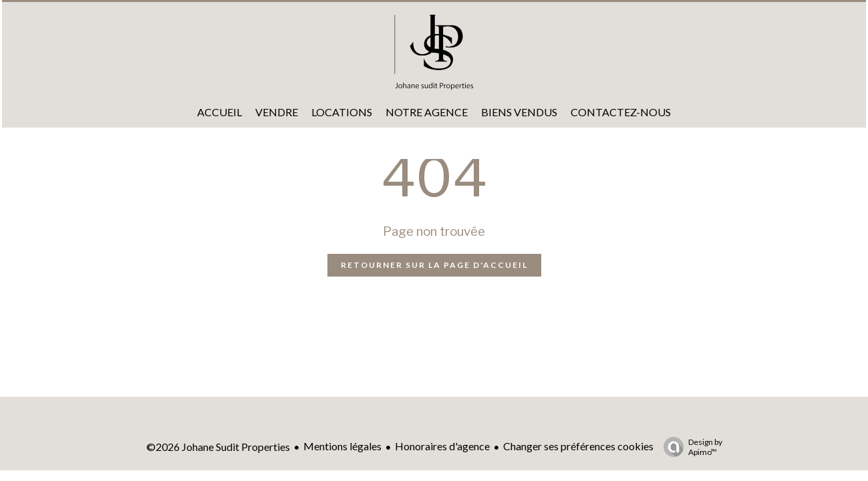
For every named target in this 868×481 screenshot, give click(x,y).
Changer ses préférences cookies (578, 446)
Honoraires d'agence (442, 446)
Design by (690, 447)
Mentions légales (342, 446)
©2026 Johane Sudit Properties (218, 447)
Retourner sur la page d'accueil (434, 265)
